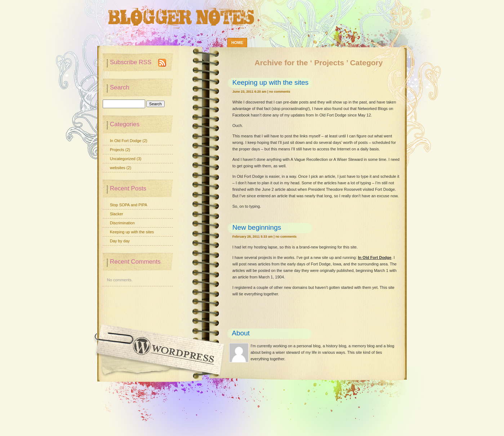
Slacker (117, 214)
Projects (117, 150)
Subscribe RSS (131, 62)
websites (118, 168)
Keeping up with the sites (270, 82)
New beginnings (257, 227)
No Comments (280, 92)
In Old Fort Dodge (375, 257)
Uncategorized (123, 159)
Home (237, 43)
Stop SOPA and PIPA (129, 205)
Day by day (120, 241)
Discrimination (122, 223)
